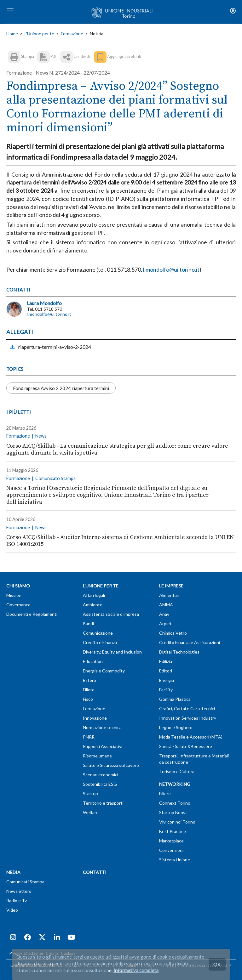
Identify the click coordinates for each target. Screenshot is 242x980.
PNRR (89, 737)
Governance (18, 605)
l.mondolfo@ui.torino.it (49, 314)
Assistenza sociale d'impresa (111, 614)
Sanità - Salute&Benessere (186, 746)
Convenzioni (171, 850)
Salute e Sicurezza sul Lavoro (111, 765)
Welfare (91, 812)
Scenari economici (101, 775)
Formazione (72, 34)
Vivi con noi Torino (177, 822)
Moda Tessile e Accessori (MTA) (191, 737)
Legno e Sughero (176, 727)
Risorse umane (97, 756)
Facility (166, 690)
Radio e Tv (17, 901)
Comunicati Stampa (25, 882)
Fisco (88, 699)
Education (93, 661)
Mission (14, 595)
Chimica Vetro (173, 633)
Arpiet (165, 623)
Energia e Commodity (104, 671)
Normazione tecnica (102, 727)
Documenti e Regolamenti (32, 614)
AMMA (166, 605)
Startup (90, 793)
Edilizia (166, 661)
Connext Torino (175, 803)
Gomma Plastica (175, 699)
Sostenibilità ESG (100, 784)
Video (12, 910)
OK (217, 964)
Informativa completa (136, 970)
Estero (89, 680)
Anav (164, 614)
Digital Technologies (179, 652)
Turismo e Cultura (177, 771)
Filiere (89, 690)
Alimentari (169, 595)
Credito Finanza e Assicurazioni (190, 642)
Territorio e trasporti (103, 803)
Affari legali (94, 595)
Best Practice (173, 831)
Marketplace (171, 841)
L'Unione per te (39, 34)
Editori (166, 671)
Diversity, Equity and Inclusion (112, 652)
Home (12, 34)
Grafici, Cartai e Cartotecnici (187, 708)
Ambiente (93, 605)
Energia (167, 680)
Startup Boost (173, 812)
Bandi (88, 623)
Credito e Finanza (100, 642)
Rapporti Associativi (103, 746)
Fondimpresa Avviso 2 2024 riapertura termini (61, 388)
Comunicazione (98, 633)
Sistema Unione (175, 860)
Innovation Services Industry (188, 718)
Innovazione (95, 718)
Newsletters (19, 891)
